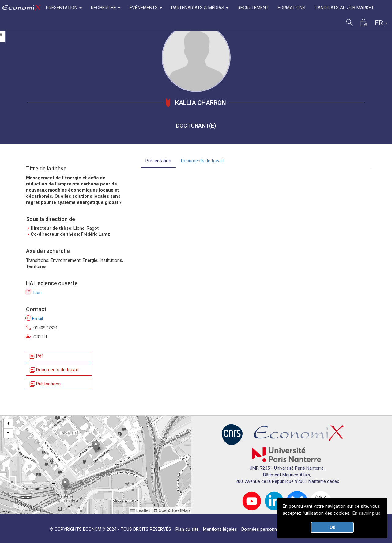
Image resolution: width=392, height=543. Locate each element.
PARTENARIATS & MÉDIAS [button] (200, 8)
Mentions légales (220, 529)
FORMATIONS (292, 8)
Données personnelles (264, 529)
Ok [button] (332, 527)
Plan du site (187, 529)
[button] (96, 447)
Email (34, 319)
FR (381, 23)
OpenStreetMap (174, 510)
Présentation (158, 161)
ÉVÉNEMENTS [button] (146, 8)
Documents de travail (54, 370)
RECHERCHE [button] (106, 8)
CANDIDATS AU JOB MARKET (344, 8)
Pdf (36, 356)
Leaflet (140, 510)
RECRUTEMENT (253, 8)
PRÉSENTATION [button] (64, 8)
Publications (45, 384)
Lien (34, 293)
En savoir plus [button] (366, 513)
